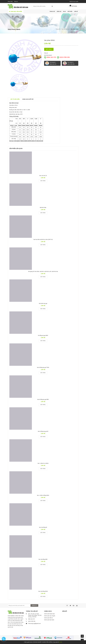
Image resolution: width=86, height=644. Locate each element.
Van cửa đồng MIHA (43, 591)
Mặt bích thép (43, 207)
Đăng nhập (10, 1)
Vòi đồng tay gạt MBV (43, 335)
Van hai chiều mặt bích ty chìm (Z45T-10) (43, 239)
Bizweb (61, 642)
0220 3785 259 (65, 57)
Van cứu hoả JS (43, 176)
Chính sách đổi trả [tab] (28, 99)
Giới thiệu (70, 11)
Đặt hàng (49, 49)
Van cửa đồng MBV (43, 559)
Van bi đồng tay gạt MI (43, 431)
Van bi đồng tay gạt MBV (43, 399)
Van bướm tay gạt (43, 303)
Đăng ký (16, 1)
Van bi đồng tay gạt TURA (43, 367)
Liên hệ (76, 11)
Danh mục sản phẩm (15, 11)
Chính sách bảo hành (49, 620)
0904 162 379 (51, 57)
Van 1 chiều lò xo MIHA (43, 463)
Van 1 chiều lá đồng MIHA (43, 495)
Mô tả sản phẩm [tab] (15, 99)
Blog (64, 11)
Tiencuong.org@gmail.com (34, 623)
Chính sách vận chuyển (50, 616)
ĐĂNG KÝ (34, 605)
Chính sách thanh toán (49, 614)
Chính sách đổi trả (48, 618)
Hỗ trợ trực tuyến (74, 1)
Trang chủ (52, 11)
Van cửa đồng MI (43, 527)
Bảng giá (59, 11)
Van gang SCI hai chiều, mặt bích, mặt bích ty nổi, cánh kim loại (43, 271)
